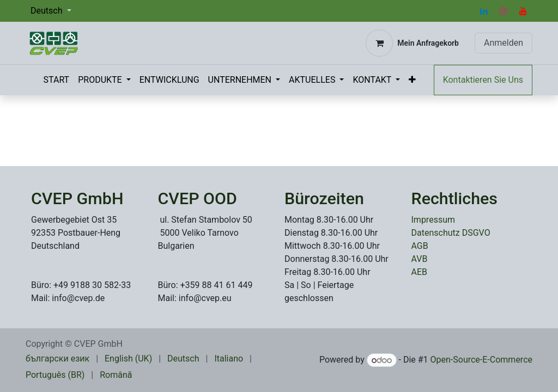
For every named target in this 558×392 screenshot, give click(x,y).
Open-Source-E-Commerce (481, 360)
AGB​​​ (420, 246)
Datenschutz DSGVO (451, 233)
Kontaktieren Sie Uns (483, 80)
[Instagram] (504, 11)
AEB (420, 272)
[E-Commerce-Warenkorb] (412, 43)
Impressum (433, 220)
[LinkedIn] (484, 11)
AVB (420, 259)
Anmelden (504, 43)
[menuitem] (57, 80)
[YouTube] (523, 11)
